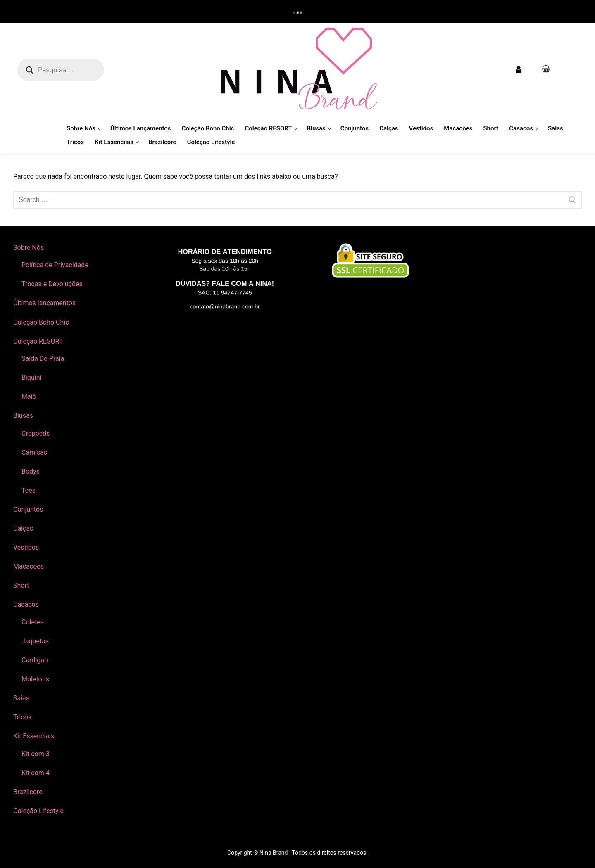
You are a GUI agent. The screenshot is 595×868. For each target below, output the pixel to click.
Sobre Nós (29, 248)
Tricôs (22, 717)
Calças (23, 528)
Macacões (29, 566)
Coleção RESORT (39, 341)
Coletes (33, 622)
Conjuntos (28, 509)
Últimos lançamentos (44, 303)
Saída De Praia (43, 359)
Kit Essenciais (35, 736)
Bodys (31, 471)
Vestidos (26, 547)
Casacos (27, 604)
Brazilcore (28, 792)
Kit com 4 (36, 773)
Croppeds (36, 433)
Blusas (24, 416)
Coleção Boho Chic (41, 322)
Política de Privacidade (55, 265)
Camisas (34, 452)
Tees (29, 490)
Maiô (29, 397)
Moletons (35, 679)
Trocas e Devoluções (52, 284)
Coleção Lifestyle (38, 811)
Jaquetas (35, 641)
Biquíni (31, 378)
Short (21, 585)
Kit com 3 (36, 754)
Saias (21, 698)
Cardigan (35, 660)
